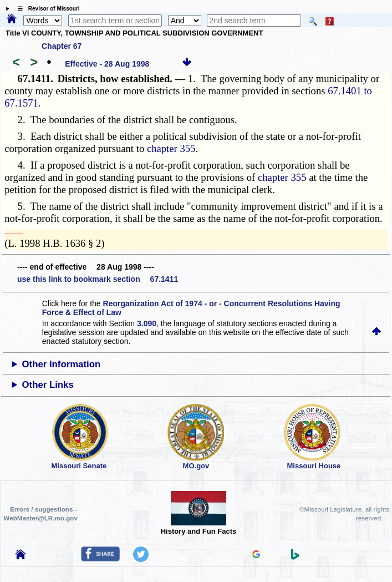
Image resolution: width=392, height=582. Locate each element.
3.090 (147, 323)
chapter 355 (171, 148)
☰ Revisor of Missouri (46, 9)
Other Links (48, 385)
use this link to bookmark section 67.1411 (98, 279)
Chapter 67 (62, 46)
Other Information (62, 364)
